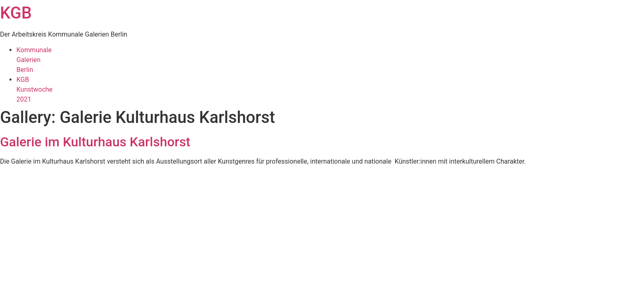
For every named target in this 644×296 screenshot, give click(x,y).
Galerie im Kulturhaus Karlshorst (95, 142)
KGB (16, 13)
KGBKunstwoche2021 (34, 89)
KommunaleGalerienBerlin (34, 60)
